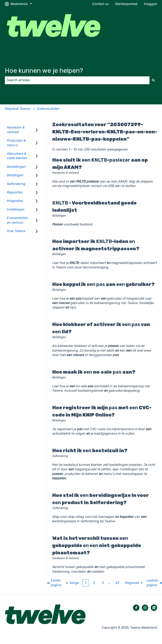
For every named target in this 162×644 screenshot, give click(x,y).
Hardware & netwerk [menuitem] (16, 130)
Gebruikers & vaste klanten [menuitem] (17, 156)
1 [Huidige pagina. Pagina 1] (86, 583)
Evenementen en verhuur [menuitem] (17, 220)
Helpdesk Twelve (17, 109)
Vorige (72, 583)
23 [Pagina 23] (117, 583)
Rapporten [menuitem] (15, 192)
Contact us (100, 4)
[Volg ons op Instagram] (145, 608)
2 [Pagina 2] (94, 583)
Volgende (134, 583)
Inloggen (151, 4)
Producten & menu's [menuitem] (16, 143)
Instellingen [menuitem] (16, 209)
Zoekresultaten (48, 109)
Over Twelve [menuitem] (16, 231)
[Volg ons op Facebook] (136, 608)
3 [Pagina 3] (103, 583)
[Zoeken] (153, 80)
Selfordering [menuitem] (16, 184)
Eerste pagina (54, 583)
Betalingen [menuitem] (15, 175)
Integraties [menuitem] (15, 201)
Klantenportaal (126, 4)
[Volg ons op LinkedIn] (154, 608)
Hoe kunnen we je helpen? (44, 71)
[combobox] (77, 80)
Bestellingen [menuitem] (16, 167)
